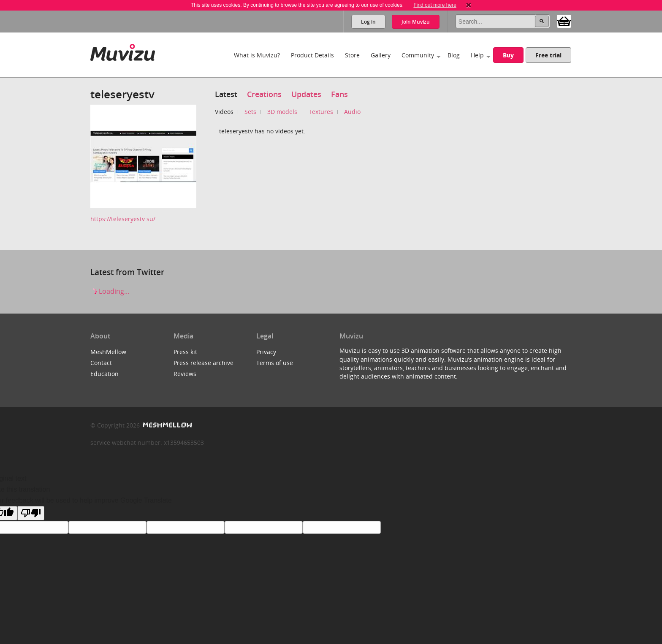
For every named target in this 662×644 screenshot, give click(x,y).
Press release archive (203, 363)
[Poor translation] (31, 513)
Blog (454, 55)
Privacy (266, 352)
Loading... (110, 291)
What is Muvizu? (257, 55)
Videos (224, 112)
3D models (282, 112)
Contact (101, 363)
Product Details (312, 55)
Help (477, 55)
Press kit (185, 352)
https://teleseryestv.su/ (123, 219)
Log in (368, 22)
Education (104, 374)
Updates (306, 94)
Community (418, 55)
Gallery (381, 55)
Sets (250, 112)
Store (352, 55)
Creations (264, 94)
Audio (352, 112)
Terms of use (275, 363)
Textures (321, 112)
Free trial (548, 55)
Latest (226, 94)
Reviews (185, 374)
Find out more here (435, 5)
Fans (339, 94)
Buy (508, 55)
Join (416, 22)
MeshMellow (108, 352)
